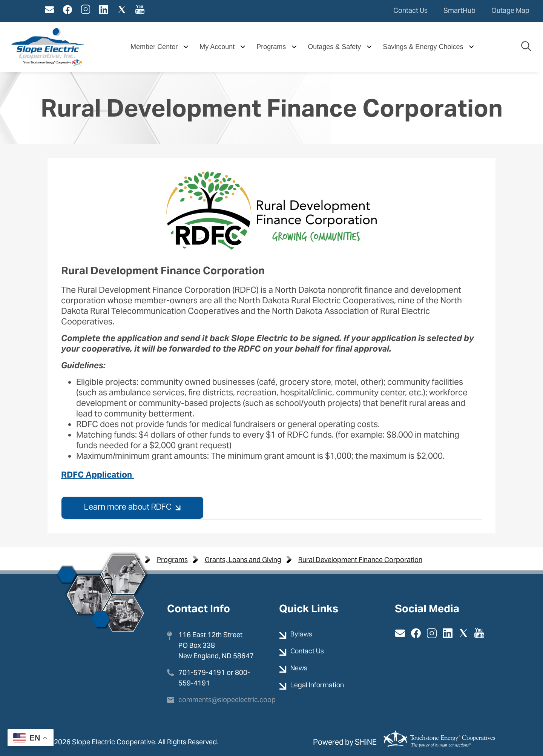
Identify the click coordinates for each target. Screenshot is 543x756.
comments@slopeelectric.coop (227, 700)
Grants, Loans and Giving (243, 560)
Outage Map (510, 10)
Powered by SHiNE (345, 742)
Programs (172, 560)
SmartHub (459, 10)
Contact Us (410, 10)
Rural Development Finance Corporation (360, 560)
